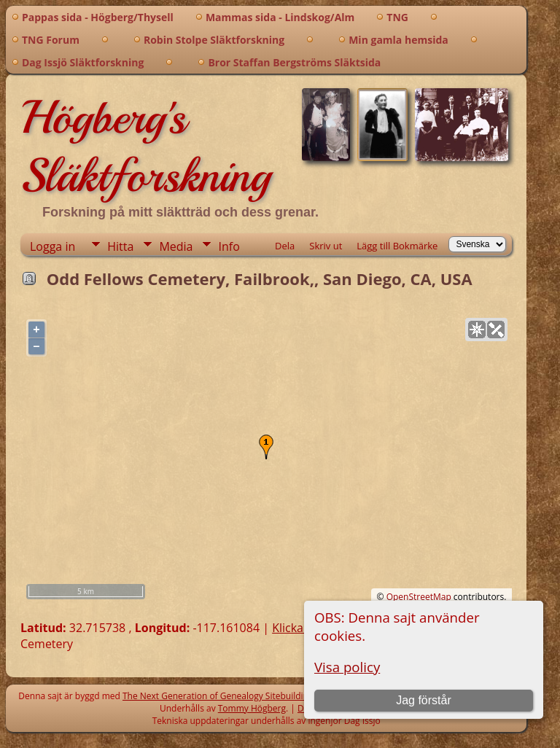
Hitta (120, 246)
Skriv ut (326, 246)
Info (229, 246)
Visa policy (347, 667)
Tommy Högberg (252, 708)
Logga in (52, 246)
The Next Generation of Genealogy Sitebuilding (218, 696)
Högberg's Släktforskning (145, 147)
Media (176, 246)
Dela (285, 246)
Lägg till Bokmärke (397, 246)
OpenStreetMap (419, 597)
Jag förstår (424, 700)
